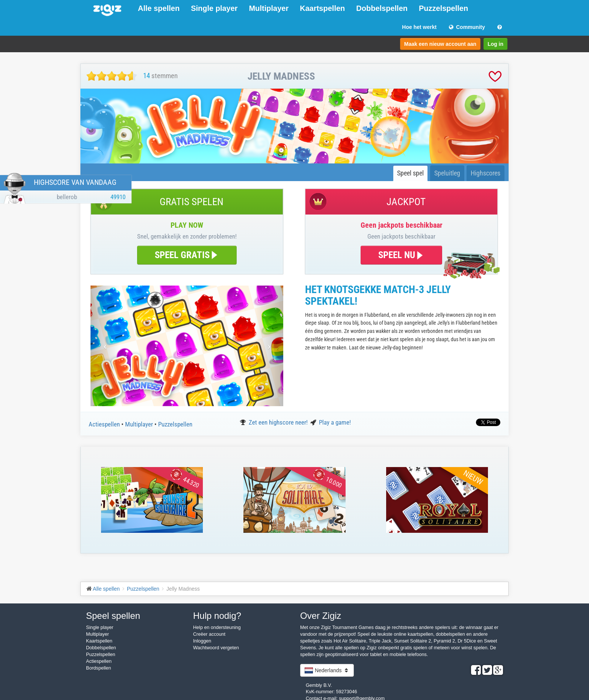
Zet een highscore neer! (279, 422)
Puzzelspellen (443, 8)
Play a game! (335, 422)
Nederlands (327, 670)
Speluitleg (447, 173)
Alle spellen (159, 8)
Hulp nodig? (217, 616)
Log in (495, 44)
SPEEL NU (401, 255)
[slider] (112, 76)
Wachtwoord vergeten (216, 648)
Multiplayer (269, 8)
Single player (214, 8)
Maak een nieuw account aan (440, 44)
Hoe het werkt (419, 27)
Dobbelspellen (382, 8)
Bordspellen (99, 668)
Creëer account (209, 634)
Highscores (486, 173)
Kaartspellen (322, 8)
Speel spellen (113, 616)
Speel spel (410, 173)
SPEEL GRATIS (187, 255)
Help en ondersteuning (217, 627)
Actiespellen (105, 424)
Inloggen (202, 641)
